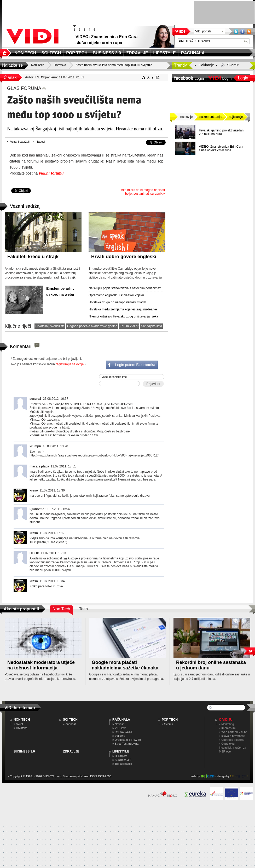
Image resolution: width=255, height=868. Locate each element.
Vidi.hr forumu (51, 173)
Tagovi (41, 142)
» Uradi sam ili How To (127, 740)
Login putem (135, 365)
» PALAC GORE (123, 732)
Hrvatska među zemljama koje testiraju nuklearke (123, 309)
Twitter (236, 31)
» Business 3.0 (122, 760)
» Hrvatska (21, 728)
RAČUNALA (121, 720)
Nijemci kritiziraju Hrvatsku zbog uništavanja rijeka (123, 316)
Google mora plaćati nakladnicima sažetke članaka (125, 665)
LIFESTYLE (121, 751)
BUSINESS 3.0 (24, 751)
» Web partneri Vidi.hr (233, 732)
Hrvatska (41, 326)
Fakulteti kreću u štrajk (33, 257)
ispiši (158, 77)
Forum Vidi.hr (129, 326)
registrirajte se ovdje (70, 364)
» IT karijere (120, 756)
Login (243, 78)
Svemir (233, 65)
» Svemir (167, 724)
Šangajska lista (151, 326)
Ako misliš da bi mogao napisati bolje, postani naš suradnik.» (143, 192)
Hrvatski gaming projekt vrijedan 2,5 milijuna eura (221, 132)
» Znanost (69, 724)
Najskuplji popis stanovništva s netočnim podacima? (125, 288)
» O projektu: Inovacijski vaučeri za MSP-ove (233, 748)
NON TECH (22, 720)
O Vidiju (226, 720)
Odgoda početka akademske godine (92, 326)
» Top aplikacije (122, 764)
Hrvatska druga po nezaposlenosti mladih (117, 302)
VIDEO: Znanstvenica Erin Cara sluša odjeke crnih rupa (221, 148)
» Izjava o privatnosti (232, 736)
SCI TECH (70, 720)
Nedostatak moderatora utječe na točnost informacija (41, 665)
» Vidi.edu (119, 736)
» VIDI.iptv (119, 728)
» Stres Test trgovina (125, 744)
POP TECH (170, 720)
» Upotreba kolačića (232, 740)
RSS (249, 31)
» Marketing (226, 724)
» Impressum (227, 728)
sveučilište (57, 326)
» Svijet (18, 724)
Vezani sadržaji (20, 142)
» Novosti (118, 724)
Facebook (242, 31)
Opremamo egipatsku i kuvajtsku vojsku (116, 295)
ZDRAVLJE (71, 751)
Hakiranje (206, 65)
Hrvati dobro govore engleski (124, 257)
